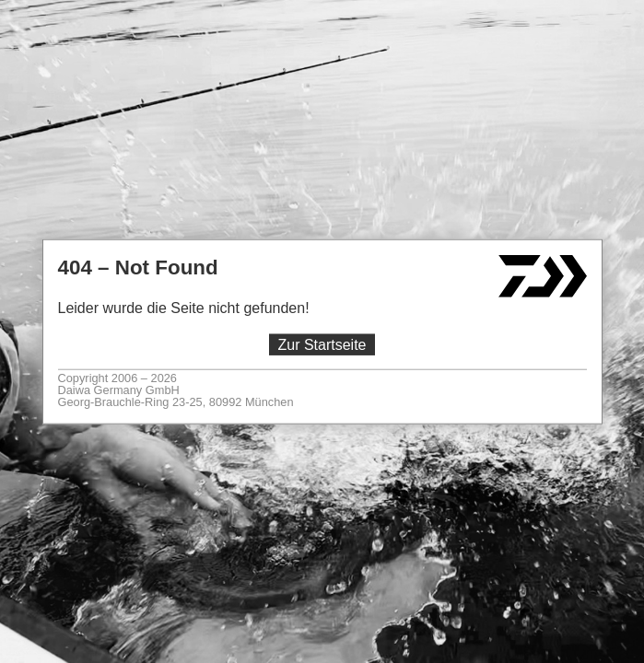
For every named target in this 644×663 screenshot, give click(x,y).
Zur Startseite (322, 345)
